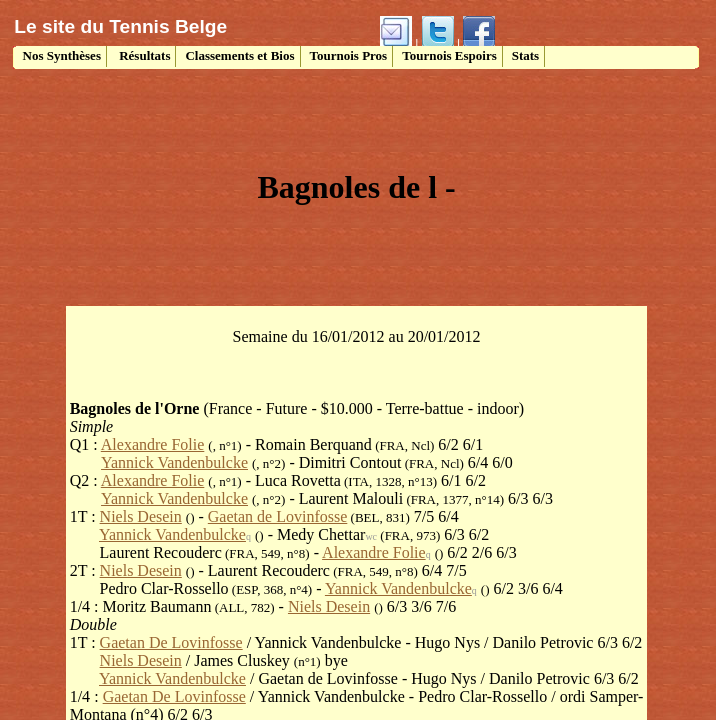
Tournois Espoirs (449, 55)
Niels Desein (141, 516)
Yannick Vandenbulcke (174, 462)
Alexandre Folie (153, 444)
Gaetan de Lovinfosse (278, 516)
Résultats (143, 55)
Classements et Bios (239, 55)
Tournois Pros (349, 55)
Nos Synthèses (60, 55)
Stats (525, 55)
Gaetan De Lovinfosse (171, 642)
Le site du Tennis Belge (120, 26)
